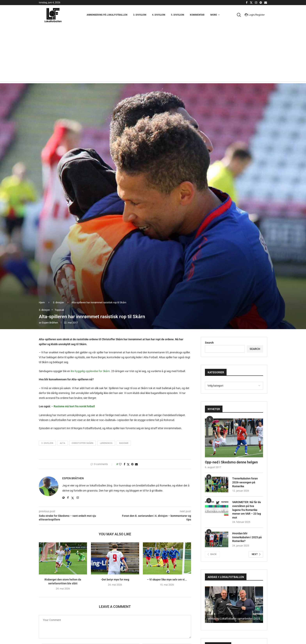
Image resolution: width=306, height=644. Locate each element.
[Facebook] (247, 3)
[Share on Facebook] (125, 464)
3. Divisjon (140, 15)
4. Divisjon (159, 15)
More (214, 15)
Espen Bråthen (50, 323)
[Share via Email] (136, 464)
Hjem (42, 302)
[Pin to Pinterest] (132, 464)
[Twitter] (251, 3)
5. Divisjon (177, 15)
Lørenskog (106, 443)
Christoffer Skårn (82, 443)
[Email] (266, 3)
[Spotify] (261, 3)
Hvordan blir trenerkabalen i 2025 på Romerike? (247, 537)
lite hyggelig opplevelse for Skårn (90, 371)
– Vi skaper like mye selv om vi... (167, 580)
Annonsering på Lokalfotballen (107, 15)
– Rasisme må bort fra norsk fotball (73, 406)
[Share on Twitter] (128, 464)
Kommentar (197, 15)
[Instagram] (256, 3)
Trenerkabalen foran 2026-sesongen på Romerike (245, 482)
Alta (62, 443)
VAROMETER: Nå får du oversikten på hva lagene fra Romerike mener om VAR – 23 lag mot (247, 510)
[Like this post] (120, 464)
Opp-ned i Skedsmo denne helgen (231, 462)
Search (209, 343)
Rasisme (124, 443)
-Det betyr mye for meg (115, 580)
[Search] (240, 15)
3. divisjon (58, 302)
